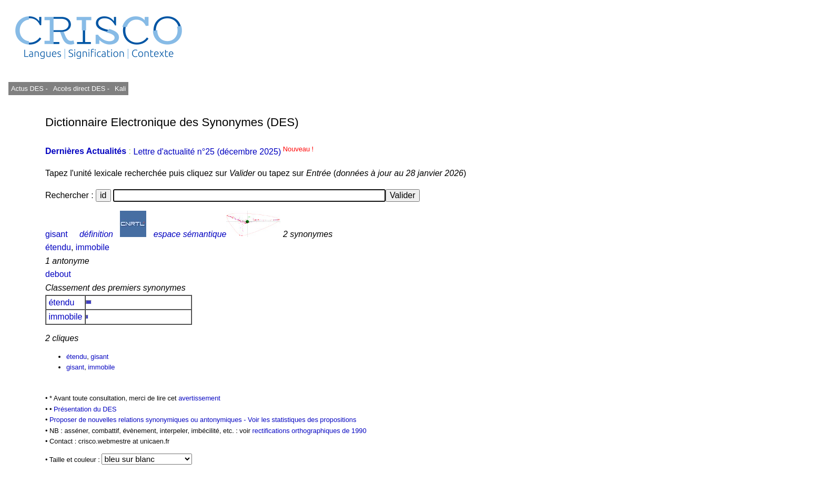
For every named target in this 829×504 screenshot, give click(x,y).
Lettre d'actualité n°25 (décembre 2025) (223, 152)
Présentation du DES (85, 409)
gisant (57, 234)
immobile (93, 247)
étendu (58, 247)
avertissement (199, 398)
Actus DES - (29, 89)
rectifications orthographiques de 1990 (310, 431)
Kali (120, 89)
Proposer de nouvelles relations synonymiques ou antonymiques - (149, 420)
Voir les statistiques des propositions (302, 420)
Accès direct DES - (81, 89)
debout (58, 274)
